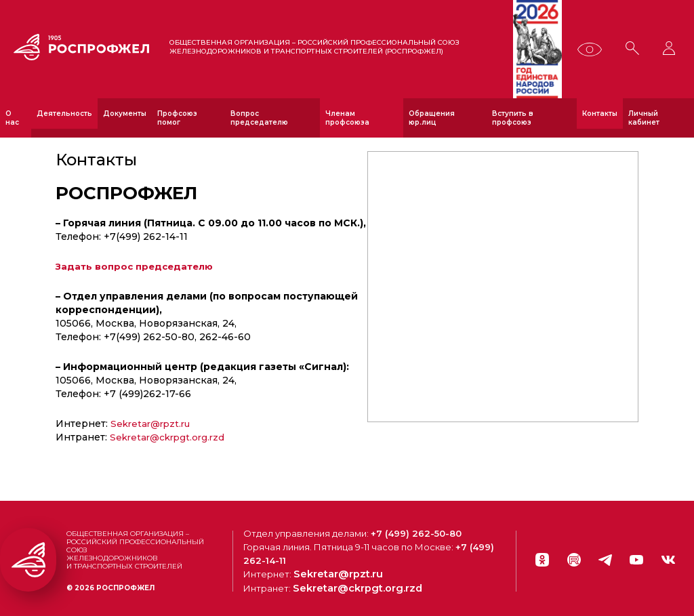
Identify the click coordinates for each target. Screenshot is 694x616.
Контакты (600, 114)
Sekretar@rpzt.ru (153, 424)
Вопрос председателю (259, 118)
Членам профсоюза (347, 118)
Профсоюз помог (177, 118)
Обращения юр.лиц (432, 118)
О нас (12, 118)
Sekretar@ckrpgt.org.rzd (170, 437)
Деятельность (64, 114)
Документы (125, 114)
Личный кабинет (644, 118)
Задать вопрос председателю (137, 266)
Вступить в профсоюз (513, 118)
